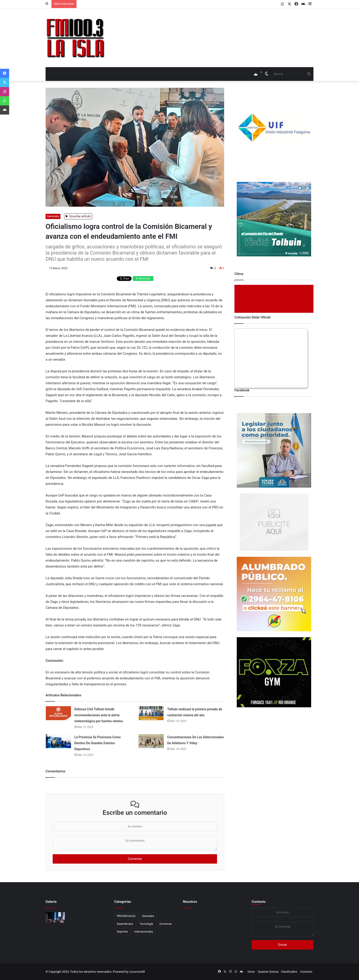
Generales (53, 216)
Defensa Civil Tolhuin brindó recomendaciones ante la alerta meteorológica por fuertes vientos (99, 715)
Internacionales (144, 932)
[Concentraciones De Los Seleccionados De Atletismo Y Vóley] (151, 741)
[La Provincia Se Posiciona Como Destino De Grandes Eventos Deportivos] (58, 741)
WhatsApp (143, 279)
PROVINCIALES (126, 916)
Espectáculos (125, 924)
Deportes (122, 932)
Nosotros (190, 902)
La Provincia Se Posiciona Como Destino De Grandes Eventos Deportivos (98, 743)
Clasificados (289, 972)
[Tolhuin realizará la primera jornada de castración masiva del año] (151, 713)
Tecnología (146, 924)
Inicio (251, 972)
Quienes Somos (268, 972)
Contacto (259, 902)
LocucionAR (137, 972)
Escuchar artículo (78, 216)
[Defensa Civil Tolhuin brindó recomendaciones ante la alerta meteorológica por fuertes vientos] (58, 713)
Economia (165, 924)
